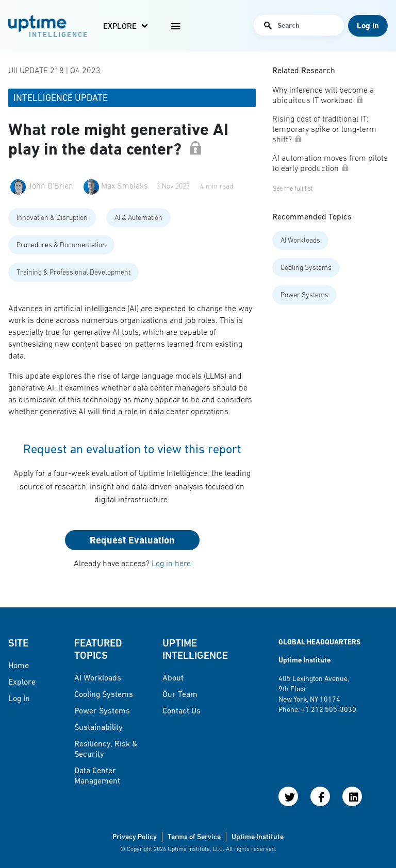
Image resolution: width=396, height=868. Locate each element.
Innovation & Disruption (52, 217)
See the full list (293, 188)
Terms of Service (194, 837)
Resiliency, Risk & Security (106, 748)
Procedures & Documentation (61, 245)
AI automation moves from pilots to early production (330, 163)
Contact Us (181, 710)
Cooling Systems (306, 267)
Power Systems (304, 295)
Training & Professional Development (73, 272)
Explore (120, 26)
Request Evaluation (132, 540)
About (173, 677)
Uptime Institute (258, 837)
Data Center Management (97, 775)
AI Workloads (300, 240)
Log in (19, 698)
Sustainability (98, 727)
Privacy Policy (135, 837)
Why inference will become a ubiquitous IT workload (323, 95)
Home (19, 665)
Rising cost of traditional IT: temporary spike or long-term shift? (324, 129)
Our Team (180, 694)
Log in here (171, 563)
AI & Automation (138, 217)
